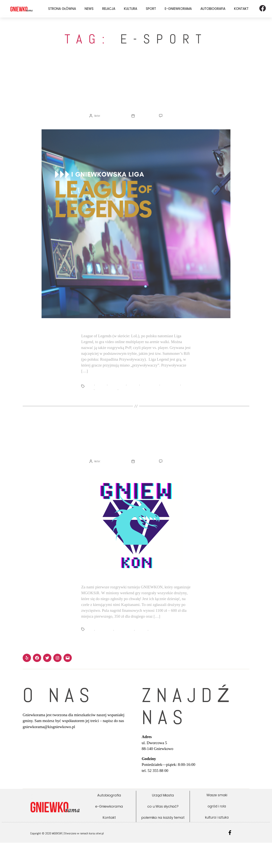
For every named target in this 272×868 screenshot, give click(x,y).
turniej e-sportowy (130, 401)
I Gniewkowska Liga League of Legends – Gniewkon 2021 (136, 461)
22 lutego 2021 (145, 487)
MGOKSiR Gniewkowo (107, 401)
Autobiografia (213, 9)
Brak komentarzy (174, 128)
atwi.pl (100, 859)
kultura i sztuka (217, 843)
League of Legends (172, 397)
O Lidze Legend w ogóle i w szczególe (136, 103)
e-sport (91, 397)
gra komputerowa (151, 397)
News (89, 9)
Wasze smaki (217, 821)
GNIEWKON (102, 397)
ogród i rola (217, 832)
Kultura (131, 9)
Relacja (109, 9)
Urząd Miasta (163, 821)
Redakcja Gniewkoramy (113, 128)
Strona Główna (62, 9)
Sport (151, 9)
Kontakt (241, 9)
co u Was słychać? (163, 832)
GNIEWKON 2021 (118, 397)
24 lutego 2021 (145, 128)
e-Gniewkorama (178, 9)
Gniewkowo (134, 397)
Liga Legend (143, 655)
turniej (155, 655)
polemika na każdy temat (163, 843)
